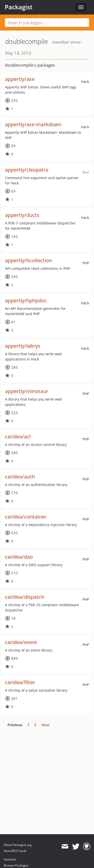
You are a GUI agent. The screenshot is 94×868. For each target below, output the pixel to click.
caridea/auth (20, 477)
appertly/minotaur (27, 391)
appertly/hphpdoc (26, 300)
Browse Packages (16, 865)
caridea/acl (18, 437)
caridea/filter (20, 682)
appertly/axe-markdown (33, 124)
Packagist (19, 7)
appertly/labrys (23, 346)
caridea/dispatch (25, 597)
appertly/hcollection (28, 260)
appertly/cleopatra (27, 170)
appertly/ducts (22, 215)
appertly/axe (20, 79)
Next (45, 725)
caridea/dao (19, 557)
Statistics (10, 859)
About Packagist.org (18, 845)
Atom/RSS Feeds (15, 851)
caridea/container (26, 517)
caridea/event (21, 642)
